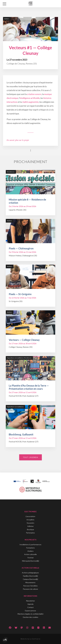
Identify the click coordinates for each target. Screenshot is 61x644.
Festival (30, 558)
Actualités (30, 520)
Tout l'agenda (30, 457)
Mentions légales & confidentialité (30, 614)
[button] (5, 640)
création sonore (34, 94)
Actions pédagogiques (30, 573)
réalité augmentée (30, 102)
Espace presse (30, 611)
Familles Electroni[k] (30, 576)
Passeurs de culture (30, 589)
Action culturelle (30, 554)
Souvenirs (30, 523)
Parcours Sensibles (30, 586)
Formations (30, 548)
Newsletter (30, 601)
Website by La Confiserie (30, 639)
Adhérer (30, 526)
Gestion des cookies (30, 617)
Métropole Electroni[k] (30, 561)
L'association (30, 516)
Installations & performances (30, 544)
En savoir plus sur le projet (18, 140)
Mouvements (30, 582)
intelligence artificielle (30, 98)
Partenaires (30, 533)
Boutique (30, 529)
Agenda (30, 604)
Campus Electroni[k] (30, 579)
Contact (30, 607)
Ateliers (30, 551)
